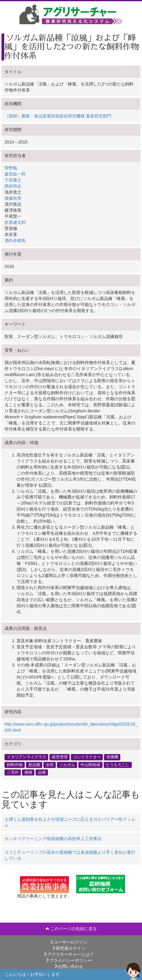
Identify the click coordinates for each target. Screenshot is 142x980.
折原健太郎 (15, 222)
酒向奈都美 (15, 240)
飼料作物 (15, 765)
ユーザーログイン (68, 942)
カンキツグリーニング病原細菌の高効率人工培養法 (53, 839)
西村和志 (13, 186)
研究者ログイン (68, 948)
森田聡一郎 (15, 174)
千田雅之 (13, 180)
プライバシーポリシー (68, 960)
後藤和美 (13, 198)
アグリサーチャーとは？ (68, 954)
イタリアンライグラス (27, 757)
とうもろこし (118, 765)
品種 (42, 772)
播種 (28, 772)
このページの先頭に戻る (71, 929)
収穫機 (112, 757)
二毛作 (13, 772)
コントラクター (87, 757)
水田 (50, 765)
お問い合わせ (68, 966)
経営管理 (60, 757)
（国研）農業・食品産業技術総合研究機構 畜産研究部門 (58, 116)
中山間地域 (90, 765)
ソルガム (67, 765)
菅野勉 (11, 168)
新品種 (34, 765)
